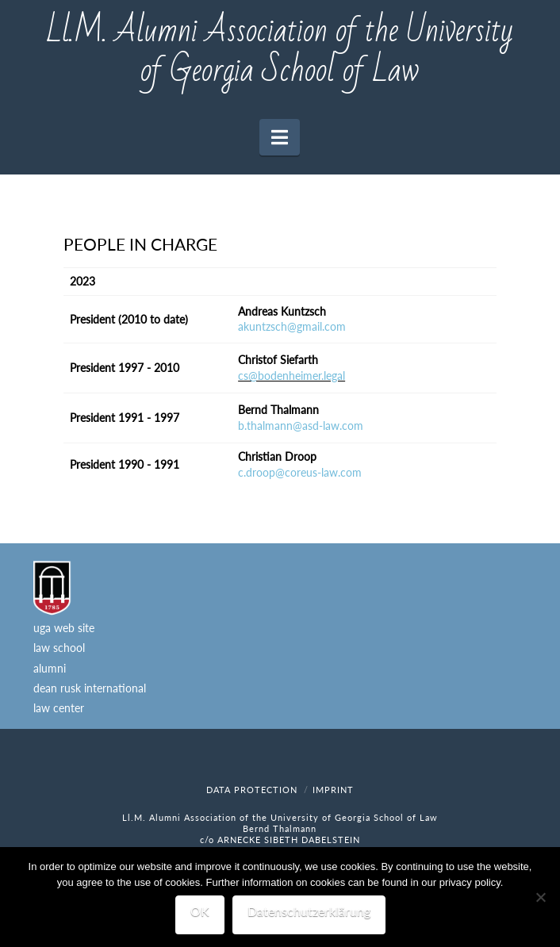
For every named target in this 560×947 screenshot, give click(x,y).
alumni (50, 668)
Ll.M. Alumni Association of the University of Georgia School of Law (280, 52)
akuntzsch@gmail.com (292, 326)
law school (59, 648)
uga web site (64, 628)
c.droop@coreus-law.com (300, 472)
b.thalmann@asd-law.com (301, 426)
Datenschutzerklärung (309, 911)
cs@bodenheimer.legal (292, 376)
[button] (280, 137)
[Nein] (540, 897)
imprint (333, 790)
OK (200, 911)
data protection (252, 790)
